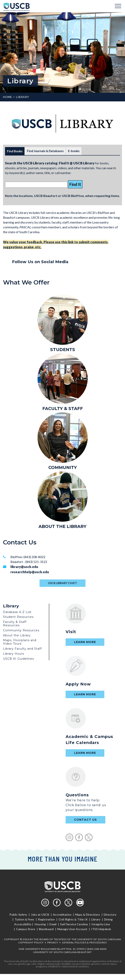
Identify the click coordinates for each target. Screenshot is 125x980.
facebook (79, 837)
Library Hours (14, 654)
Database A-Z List (17, 612)
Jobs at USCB (40, 915)
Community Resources (21, 630)
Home (8, 97)
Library (23, 97)
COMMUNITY (63, 467)
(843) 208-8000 (97, 949)
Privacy (53, 942)
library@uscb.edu (24, 567)
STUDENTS (63, 350)
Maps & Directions (88, 915)
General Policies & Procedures (84, 942)
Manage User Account (73, 929)
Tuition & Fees (24, 919)
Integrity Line (101, 924)
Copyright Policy (31, 942)
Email (53, 924)
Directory (110, 915)
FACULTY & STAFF (63, 409)
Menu (118, 6)
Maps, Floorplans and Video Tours (20, 642)
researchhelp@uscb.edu (30, 572)
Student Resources (18, 617)
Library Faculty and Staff (22, 649)
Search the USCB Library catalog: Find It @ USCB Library (50, 163)
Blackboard (46, 929)
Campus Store (26, 929)
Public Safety (19, 915)
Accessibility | (24, 924)
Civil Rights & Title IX (73, 919)
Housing (40, 924)
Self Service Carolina (74, 924)
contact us (85, 820)
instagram (69, 837)
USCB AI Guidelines (18, 659)
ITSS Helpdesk (101, 929)
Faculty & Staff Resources (15, 624)
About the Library (17, 635)
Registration (46, 919)
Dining (108, 919)
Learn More (85, 642)
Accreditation (62, 915)
